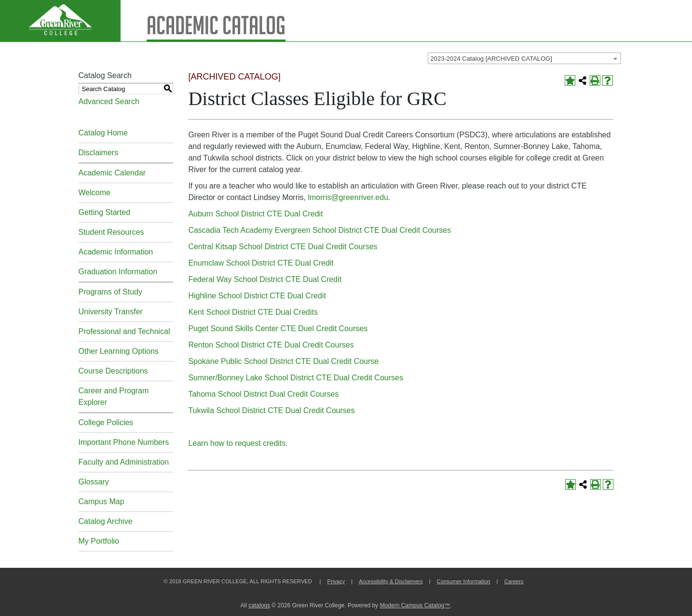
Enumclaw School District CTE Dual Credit (261, 263)
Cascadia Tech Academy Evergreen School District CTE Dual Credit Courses (319, 230)
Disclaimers (99, 153)
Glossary (94, 482)
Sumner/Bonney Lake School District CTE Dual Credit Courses (296, 378)
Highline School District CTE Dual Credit (257, 296)
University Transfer (111, 312)
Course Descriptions (113, 371)
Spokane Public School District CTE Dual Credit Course (283, 361)
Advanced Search (109, 101)
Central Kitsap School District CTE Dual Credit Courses (283, 247)
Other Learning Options (119, 351)
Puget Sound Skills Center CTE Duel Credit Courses (278, 328)
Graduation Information (118, 272)
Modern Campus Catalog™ (415, 605)
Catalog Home (103, 133)
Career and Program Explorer (114, 396)
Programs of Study (111, 292)
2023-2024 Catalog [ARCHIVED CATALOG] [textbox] (491, 59)
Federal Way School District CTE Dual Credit (265, 279)
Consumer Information (464, 581)
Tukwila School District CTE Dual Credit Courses (271, 410)
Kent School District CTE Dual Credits (253, 312)
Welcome (95, 193)
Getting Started (105, 212)
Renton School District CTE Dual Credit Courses (271, 345)
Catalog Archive (106, 521)
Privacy (336, 581)
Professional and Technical (124, 331)
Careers (514, 581)
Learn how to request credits (237, 443)
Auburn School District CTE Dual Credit (255, 214)
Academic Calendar (112, 173)
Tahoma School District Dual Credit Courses (263, 394)
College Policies (106, 422)
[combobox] (524, 58)
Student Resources (111, 232)
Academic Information (116, 252)
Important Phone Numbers (124, 442)
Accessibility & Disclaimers (391, 581)
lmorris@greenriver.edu (348, 197)
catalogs (259, 605)
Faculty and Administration (124, 462)
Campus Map (102, 502)
